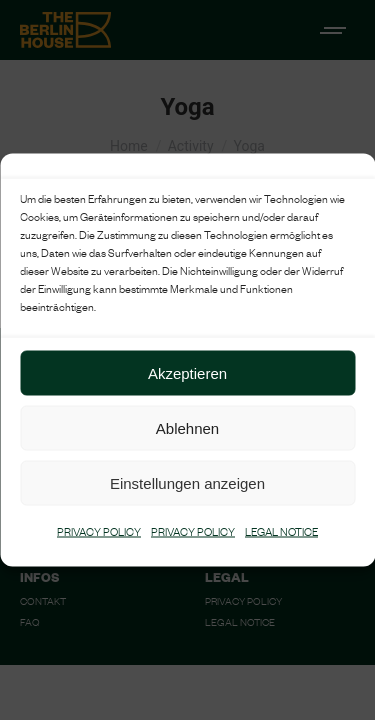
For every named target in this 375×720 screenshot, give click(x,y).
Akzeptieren (187, 372)
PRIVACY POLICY (99, 534)
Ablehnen (187, 427)
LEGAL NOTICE (281, 534)
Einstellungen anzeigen (187, 482)
